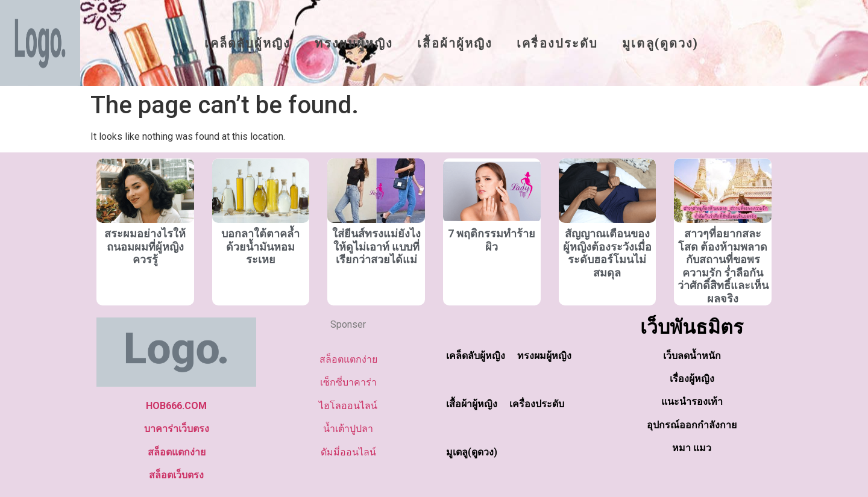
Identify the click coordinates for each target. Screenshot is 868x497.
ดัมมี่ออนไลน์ (348, 452)
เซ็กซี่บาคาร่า (348, 382)
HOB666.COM (176, 406)
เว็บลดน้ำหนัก (692, 356)
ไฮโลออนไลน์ (348, 406)
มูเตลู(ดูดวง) (660, 43)
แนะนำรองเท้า (692, 402)
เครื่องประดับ (557, 43)
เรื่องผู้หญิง (692, 379)
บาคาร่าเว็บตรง (177, 429)
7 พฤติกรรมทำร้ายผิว (492, 240)
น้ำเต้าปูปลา (348, 429)
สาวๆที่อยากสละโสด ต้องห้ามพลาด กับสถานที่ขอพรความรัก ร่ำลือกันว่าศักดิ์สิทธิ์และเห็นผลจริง (723, 266)
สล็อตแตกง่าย (177, 452)
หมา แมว (692, 448)
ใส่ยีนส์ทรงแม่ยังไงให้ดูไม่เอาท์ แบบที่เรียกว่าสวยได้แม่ (376, 246)
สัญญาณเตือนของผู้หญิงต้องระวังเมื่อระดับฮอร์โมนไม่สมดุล (607, 253)
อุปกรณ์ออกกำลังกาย (692, 425)
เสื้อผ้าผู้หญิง (455, 43)
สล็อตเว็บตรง (176, 475)
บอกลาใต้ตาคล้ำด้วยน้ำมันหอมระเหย (260, 246)
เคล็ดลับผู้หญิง (247, 43)
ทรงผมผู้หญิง (354, 43)
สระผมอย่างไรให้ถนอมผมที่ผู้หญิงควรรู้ (145, 246)
